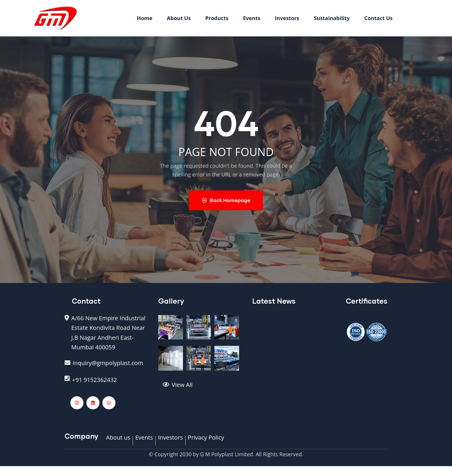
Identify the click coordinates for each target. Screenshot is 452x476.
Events (252, 18)
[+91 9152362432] (107, 383)
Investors (287, 18)
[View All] (203, 388)
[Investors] (170, 441)
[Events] (144, 441)
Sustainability (332, 18)
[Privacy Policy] (206, 441)
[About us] (118, 441)
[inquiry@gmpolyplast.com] (107, 366)
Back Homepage (226, 200)
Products (217, 18)
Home (145, 18)
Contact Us (378, 18)
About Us (179, 18)
